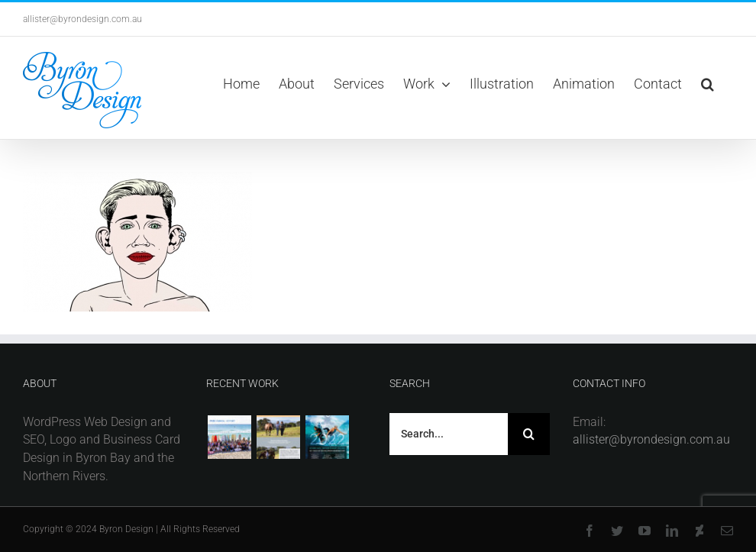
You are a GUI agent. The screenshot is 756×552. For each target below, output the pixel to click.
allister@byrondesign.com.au (82, 19)
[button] (708, 84)
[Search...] (449, 434)
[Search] (529, 434)
